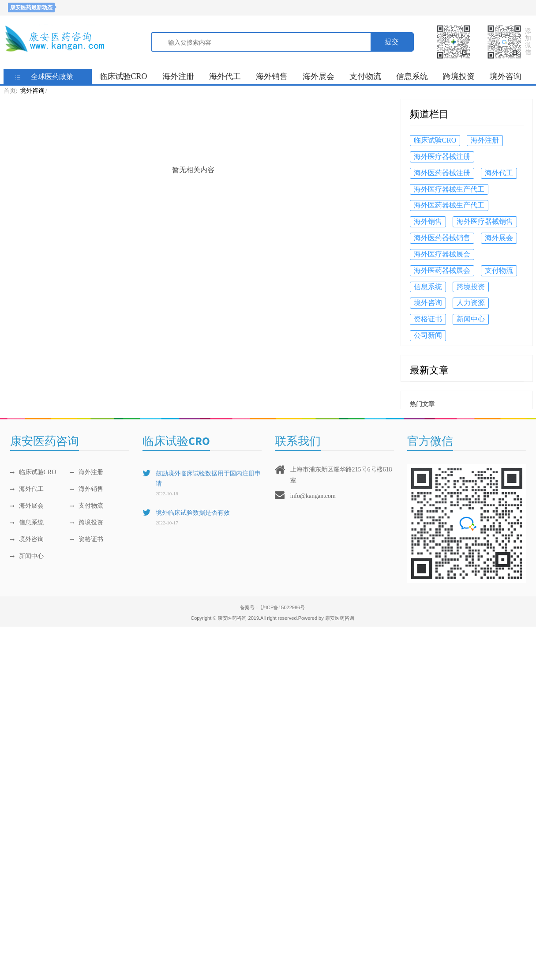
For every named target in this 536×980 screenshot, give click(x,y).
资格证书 (428, 319)
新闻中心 (471, 319)
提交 (392, 42)
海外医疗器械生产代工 (449, 189)
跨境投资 (459, 76)
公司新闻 (428, 335)
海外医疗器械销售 (485, 221)
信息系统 (412, 76)
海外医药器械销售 (442, 238)
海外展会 (319, 76)
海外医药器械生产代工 (449, 205)
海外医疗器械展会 (442, 254)
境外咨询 (506, 76)
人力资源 (471, 303)
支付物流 (365, 76)
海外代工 (225, 76)
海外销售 (272, 76)
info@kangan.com (313, 496)
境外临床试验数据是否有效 (193, 513)
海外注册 (178, 76)
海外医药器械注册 (442, 173)
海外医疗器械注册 (442, 156)
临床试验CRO (123, 76)
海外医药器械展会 (442, 270)
